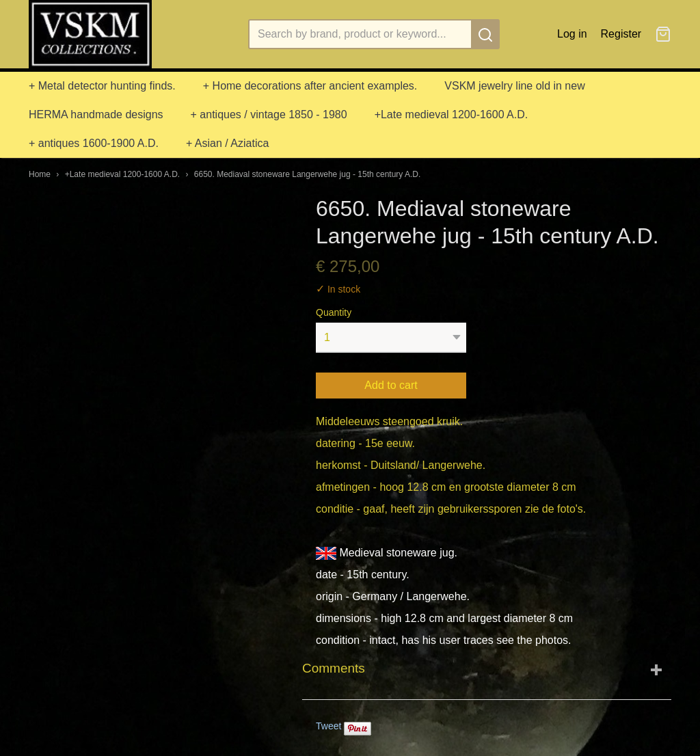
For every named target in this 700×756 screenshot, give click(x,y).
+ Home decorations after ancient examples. (310, 86)
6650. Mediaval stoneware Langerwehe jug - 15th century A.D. (308, 174)
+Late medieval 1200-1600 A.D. (452, 114)
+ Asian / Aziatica (227, 143)
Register (621, 34)
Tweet (328, 726)
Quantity (334, 312)
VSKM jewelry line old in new (514, 86)
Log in (572, 34)
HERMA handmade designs (96, 114)
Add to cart (391, 385)
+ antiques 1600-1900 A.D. (94, 143)
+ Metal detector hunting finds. (102, 86)
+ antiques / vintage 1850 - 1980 (269, 114)
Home (40, 174)
